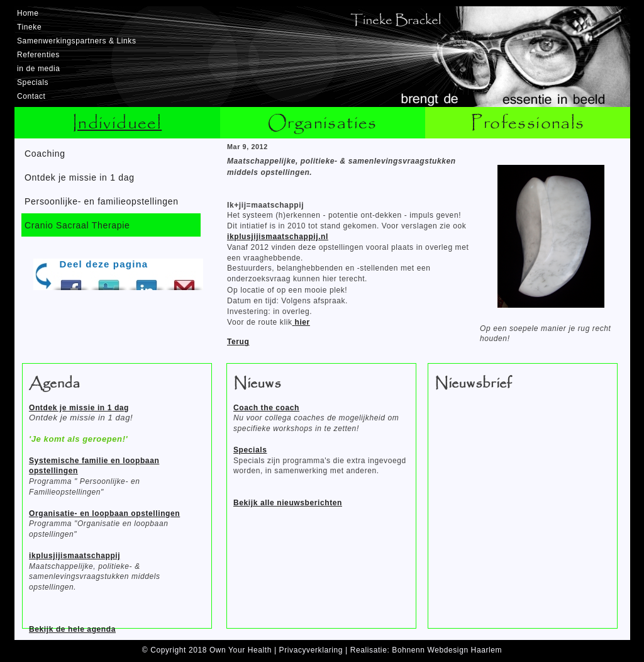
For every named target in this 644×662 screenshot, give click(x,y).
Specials (33, 82)
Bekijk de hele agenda (72, 629)
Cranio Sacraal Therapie (77, 225)
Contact (31, 96)
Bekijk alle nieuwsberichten (288, 503)
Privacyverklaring (311, 650)
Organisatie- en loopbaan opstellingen (104, 513)
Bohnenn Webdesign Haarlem (447, 650)
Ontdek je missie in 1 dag (80, 177)
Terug (238, 342)
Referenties (38, 55)
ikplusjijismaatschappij (75, 556)
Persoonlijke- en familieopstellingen (102, 201)
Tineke (29, 27)
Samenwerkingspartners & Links (76, 41)
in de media (39, 69)
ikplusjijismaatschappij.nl (278, 237)
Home (28, 13)
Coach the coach (266, 408)
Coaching (45, 154)
